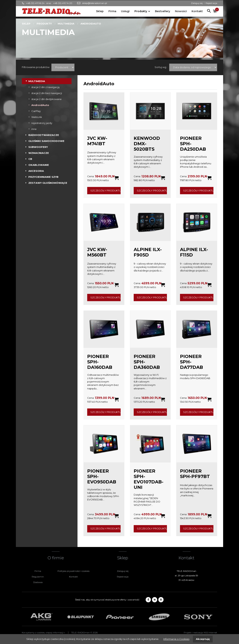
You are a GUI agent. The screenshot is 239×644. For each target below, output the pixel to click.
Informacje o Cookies (176, 639)
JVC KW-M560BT (97, 252)
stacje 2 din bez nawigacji (47, 93)
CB (30, 159)
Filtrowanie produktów (36, 67)
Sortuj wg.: (161, 67)
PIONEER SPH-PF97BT (195, 474)
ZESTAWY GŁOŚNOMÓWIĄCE (48, 183)
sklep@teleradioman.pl (95, 3)
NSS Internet (210, 633)
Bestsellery (163, 11)
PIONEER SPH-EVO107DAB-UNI (149, 479)
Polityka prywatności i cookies (73, 571)
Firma (112, 11)
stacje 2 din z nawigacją (45, 87)
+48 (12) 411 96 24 (35, 3)
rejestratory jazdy (42, 123)
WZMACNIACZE (39, 153)
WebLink (37, 117)
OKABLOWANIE (39, 165)
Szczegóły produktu (105, 190)
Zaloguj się (197, 3)
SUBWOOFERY (38, 147)
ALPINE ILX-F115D (194, 252)
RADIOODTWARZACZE (44, 135)
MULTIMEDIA (66, 24)
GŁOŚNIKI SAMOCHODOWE (46, 141)
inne (34, 129)
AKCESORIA (36, 171)
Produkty (141, 11)
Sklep (100, 11)
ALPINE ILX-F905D (148, 252)
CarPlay (36, 111)
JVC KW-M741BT (97, 141)
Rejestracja (211, 3)
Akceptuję (203, 639)
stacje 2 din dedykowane (46, 99)
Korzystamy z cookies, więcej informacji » (43, 633)
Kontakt (197, 11)
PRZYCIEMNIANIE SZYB (43, 177)
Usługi (125, 11)
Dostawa (38, 582)
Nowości (181, 11)
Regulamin (38, 577)
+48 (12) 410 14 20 (63, 3)
